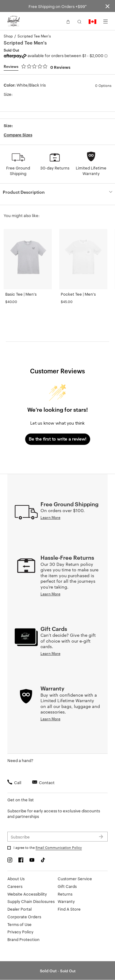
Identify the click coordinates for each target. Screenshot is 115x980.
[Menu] (105, 21)
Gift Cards (67, 886)
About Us (16, 878)
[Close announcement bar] (107, 6)
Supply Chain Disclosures (31, 901)
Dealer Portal (19, 909)
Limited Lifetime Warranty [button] (91, 170)
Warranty (66, 901)
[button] (68, 21)
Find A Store (69, 909)
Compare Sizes (18, 134)
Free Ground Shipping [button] (18, 170)
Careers (15, 886)
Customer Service (75, 878)
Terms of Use (19, 924)
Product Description (24, 192)
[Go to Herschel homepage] (13, 21)
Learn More (50, 517)
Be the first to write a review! (57, 439)
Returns (65, 894)
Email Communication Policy (59, 847)
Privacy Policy (20, 931)
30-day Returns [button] (55, 168)
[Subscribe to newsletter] (57, 837)
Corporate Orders (24, 916)
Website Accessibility (27, 894)
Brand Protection (23, 939)
